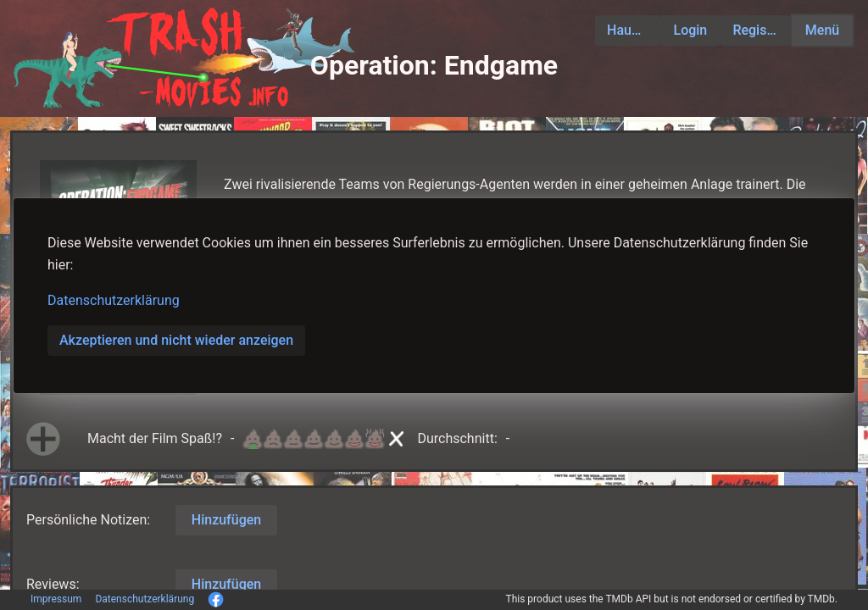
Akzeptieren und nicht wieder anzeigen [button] (176, 340)
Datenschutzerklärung (114, 300)
